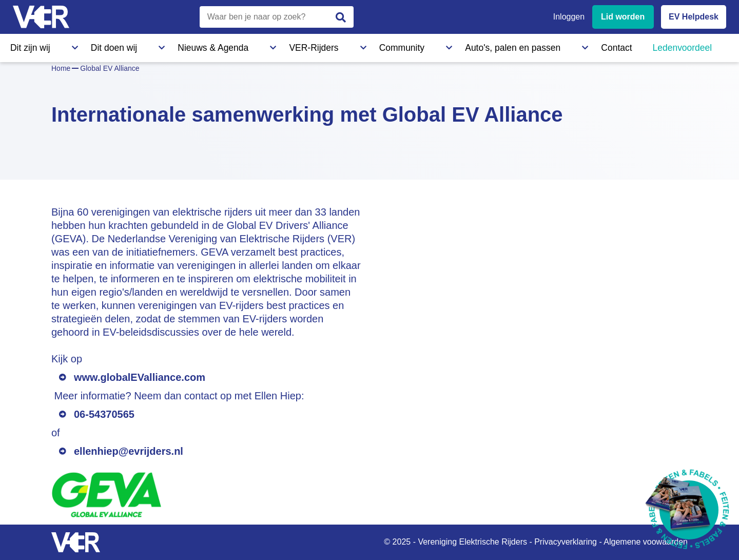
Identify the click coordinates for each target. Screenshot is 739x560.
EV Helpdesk (694, 17)
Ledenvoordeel (505, 46)
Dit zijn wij (28, 46)
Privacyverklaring (566, 542)
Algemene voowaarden (646, 542)
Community (290, 46)
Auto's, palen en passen (371, 46)
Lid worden (623, 17)
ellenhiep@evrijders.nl (129, 451)
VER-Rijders (229, 46)
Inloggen (569, 17)
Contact (445, 46)
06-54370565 (104, 414)
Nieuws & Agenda (157, 46)
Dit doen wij (86, 46)
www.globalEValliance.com (140, 377)
